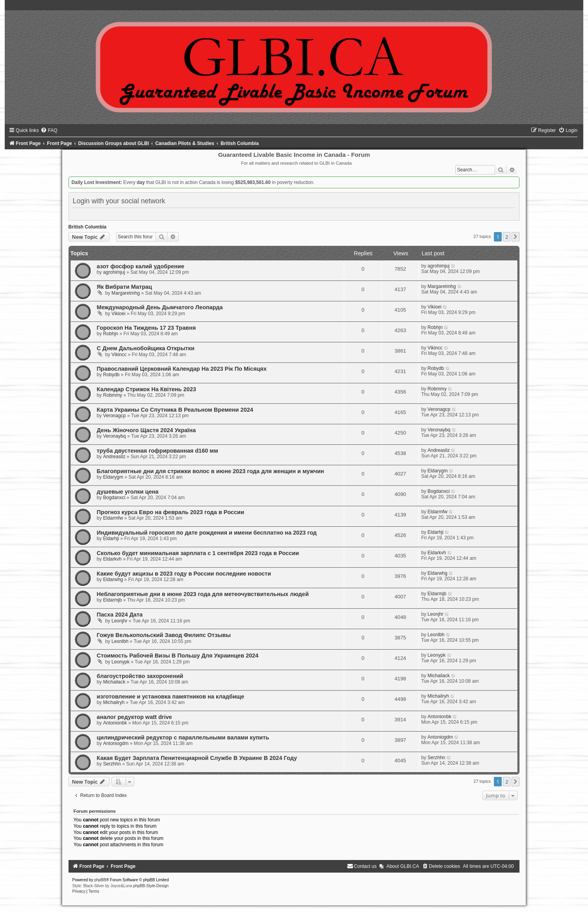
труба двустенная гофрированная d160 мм (158, 451)
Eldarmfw (113, 518)
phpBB (100, 880)
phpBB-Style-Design (151, 886)
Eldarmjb (113, 600)
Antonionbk (115, 723)
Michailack (114, 682)
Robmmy (113, 395)
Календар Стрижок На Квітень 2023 (147, 389)
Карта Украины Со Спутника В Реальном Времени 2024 (175, 410)
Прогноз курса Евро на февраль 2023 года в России (171, 512)
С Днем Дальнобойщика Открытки (146, 348)
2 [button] (507, 237)
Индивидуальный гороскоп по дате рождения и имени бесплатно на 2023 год (207, 533)
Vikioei (118, 314)
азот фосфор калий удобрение (141, 266)
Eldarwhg (113, 580)
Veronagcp (115, 416)
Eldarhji (111, 539)
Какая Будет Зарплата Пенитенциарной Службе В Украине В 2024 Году (197, 758)
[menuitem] (49, 130)
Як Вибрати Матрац (124, 287)
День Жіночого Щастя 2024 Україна (146, 430)
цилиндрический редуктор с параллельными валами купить (183, 737)
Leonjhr (119, 621)
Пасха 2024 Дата (120, 615)
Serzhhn (112, 764)
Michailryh (114, 702)
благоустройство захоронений (140, 676)
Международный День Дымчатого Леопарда (160, 307)
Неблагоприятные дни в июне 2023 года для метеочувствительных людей (203, 594)
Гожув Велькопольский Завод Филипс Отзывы (164, 635)
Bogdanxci (114, 498)
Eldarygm (113, 477)
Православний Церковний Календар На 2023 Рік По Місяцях (182, 369)
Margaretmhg (126, 293)
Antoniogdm (116, 743)
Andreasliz (114, 457)
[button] (516, 237)
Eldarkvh (112, 559)
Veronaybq (115, 436)
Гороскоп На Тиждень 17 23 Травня (147, 328)
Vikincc (119, 355)
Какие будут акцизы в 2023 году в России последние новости (184, 574)
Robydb (111, 375)
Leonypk (121, 662)
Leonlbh (120, 641)
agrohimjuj (114, 272)
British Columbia (88, 227)
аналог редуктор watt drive (134, 717)
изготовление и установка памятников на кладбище (171, 697)
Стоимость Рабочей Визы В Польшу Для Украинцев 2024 (178, 656)
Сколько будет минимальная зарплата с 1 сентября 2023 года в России (198, 553)
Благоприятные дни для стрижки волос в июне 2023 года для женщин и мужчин (211, 471)
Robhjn (111, 334)
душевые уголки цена (128, 492)
